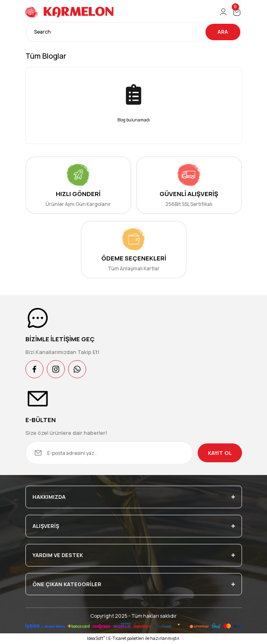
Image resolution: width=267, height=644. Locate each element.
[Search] (134, 32)
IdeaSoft (96, 638)
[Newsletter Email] (109, 453)
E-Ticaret (117, 638)
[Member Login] (223, 12)
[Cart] (237, 12)
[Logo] (70, 12)
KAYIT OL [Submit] (220, 453)
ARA (223, 32)
